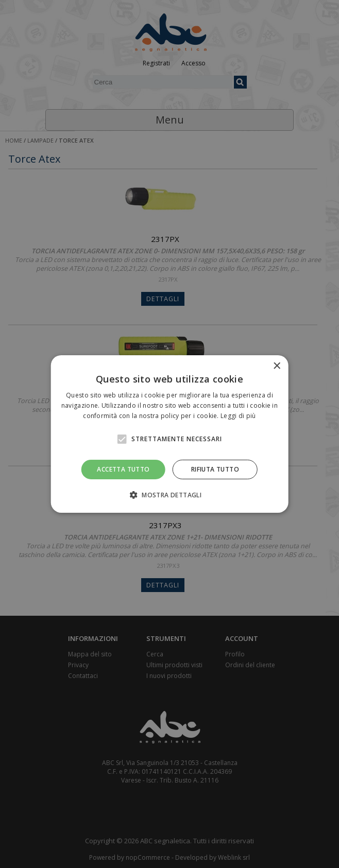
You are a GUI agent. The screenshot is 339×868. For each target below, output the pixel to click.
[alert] (169, 434)
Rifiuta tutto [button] (215, 469)
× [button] (276, 366)
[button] (169, 495)
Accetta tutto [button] (123, 469)
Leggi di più (238, 416)
